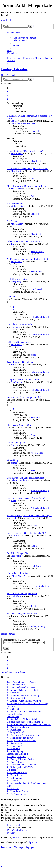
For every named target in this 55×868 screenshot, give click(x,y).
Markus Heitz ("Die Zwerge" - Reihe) (24, 397)
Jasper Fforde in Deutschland (20, 362)
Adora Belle (36, 453)
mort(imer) (16, 282)
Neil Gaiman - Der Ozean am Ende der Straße (28, 259)
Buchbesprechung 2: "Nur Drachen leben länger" (29, 516)
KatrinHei (15, 536)
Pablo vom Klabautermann (19, 342)
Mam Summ (17, 261)
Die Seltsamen (13, 221)
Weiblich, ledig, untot (17, 443)
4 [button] (7, 96)
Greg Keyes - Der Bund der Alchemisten (25, 478)
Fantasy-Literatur (14, 69)
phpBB (16, 838)
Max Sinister (17, 153)
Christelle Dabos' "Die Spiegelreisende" (25, 151)
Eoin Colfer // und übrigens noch (22, 593)
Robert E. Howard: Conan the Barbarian (25, 241)
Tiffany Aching (38, 626)
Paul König (16, 556)
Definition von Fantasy (17, 279)
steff (33, 355)
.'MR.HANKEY (18, 576)
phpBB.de (33, 842)
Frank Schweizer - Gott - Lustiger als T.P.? (26, 533)
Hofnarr (14, 445)
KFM (13, 500)
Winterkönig (13, 460)
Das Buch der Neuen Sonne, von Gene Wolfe (27, 168)
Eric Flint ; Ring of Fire (18, 553)
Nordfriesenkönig (15, 204)
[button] (7, 98)
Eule (33, 179)
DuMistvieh (16, 382)
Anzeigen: (15, 640)
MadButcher (17, 345)
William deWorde (19, 206)
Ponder (14, 121)
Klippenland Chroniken (18, 573)
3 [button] (7, 93)
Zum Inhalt (6, 20)
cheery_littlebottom (40, 586)
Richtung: (33, 643)
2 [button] (7, 91)
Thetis (34, 470)
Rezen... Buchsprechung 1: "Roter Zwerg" (26, 498)
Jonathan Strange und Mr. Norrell (22, 614)
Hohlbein (11, 297)
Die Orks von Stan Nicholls (19, 324)
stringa (14, 463)
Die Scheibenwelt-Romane (23, 123)
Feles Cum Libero (39, 317)
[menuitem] (24, 38)
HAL (33, 546)
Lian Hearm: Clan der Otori (20, 425)
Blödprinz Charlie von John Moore (23, 380)
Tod (13, 244)
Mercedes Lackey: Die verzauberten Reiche (27, 186)
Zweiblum (16, 327)
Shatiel (34, 435)
